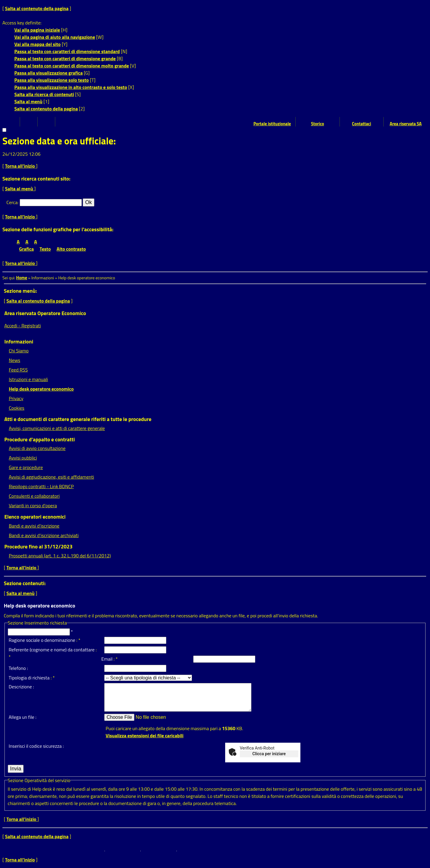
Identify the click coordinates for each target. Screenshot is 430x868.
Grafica (26, 249)
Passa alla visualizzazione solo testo (52, 80)
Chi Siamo (19, 351)
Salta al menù (28, 101)
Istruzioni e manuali (28, 379)
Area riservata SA (406, 124)
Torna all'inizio (21, 166)
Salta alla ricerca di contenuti (44, 94)
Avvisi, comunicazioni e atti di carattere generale (57, 428)
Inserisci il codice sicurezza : (36, 746)
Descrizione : (21, 687)
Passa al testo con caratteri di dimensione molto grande (72, 66)
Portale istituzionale (272, 124)
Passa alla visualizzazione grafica (49, 73)
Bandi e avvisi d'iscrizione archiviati (44, 535)
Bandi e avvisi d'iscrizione (34, 526)
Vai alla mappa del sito (37, 44)
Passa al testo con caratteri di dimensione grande (65, 58)
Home (22, 278)
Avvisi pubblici (23, 458)
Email (107, 659)
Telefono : (18, 668)
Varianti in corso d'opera (33, 505)
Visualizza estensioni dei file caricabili (145, 736)
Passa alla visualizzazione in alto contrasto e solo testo (71, 87)
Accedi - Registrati (23, 326)
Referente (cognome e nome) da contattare (52, 650)
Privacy (16, 398)
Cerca (12, 202)
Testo (45, 249)
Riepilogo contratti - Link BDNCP (41, 486)
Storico (317, 124)
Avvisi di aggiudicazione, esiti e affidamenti (51, 477)
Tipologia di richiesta (29, 678)
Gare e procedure (26, 467)
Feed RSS (18, 370)
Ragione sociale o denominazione (42, 640)
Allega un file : (23, 717)
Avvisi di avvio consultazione (37, 448)
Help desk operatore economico (41, 389)
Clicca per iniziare (269, 754)
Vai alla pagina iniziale (37, 30)
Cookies (16, 408)
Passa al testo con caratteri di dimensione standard (67, 51)
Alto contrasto (71, 249)
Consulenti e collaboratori (34, 496)
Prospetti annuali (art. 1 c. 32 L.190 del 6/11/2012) (60, 556)
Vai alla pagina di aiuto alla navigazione (55, 37)
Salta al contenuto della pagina (37, 8)
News (14, 360)
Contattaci (362, 124)
